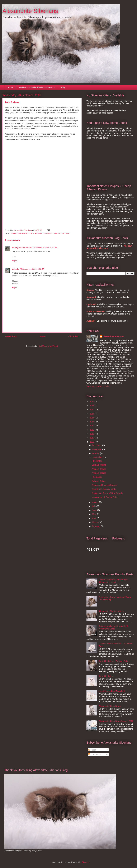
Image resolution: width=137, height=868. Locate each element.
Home (10, 88)
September (97, 457)
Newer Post (11, 337)
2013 (92, 426)
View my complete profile (98, 386)
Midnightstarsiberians (22, 247)
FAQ (63, 88)
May (94, 514)
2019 (92, 402)
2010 (92, 438)
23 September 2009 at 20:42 (32, 269)
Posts (92, 750)
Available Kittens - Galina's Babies (114, 661)
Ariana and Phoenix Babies (104, 485)
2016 (92, 414)
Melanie (15, 269)
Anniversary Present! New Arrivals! (108, 493)
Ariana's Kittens (99, 469)
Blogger (85, 862)
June (95, 510)
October (96, 453)
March (95, 522)
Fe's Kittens (97, 461)
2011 (92, 434)
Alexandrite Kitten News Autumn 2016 (116, 721)
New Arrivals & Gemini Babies (105, 497)
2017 (92, 410)
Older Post (74, 337)
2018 (92, 406)
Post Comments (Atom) (48, 346)
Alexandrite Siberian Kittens (111, 611)
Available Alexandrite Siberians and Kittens (37, 88)
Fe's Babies (97, 477)
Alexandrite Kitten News (110, 706)
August (96, 502)
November (97, 449)
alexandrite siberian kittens (23, 233)
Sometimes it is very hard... (104, 489)
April (94, 518)
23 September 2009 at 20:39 (45, 247)
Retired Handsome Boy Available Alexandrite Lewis (114, 627)
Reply (14, 261)
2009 (92, 442)
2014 (92, 422)
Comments (94, 754)
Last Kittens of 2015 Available (112, 691)
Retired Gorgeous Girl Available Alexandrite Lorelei (113, 581)
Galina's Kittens (99, 465)
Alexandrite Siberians (30, 11)
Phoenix (39, 233)
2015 (92, 418)
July (94, 506)
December (97, 445)
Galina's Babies (99, 481)
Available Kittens (106, 676)
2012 (92, 430)
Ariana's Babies (99, 473)
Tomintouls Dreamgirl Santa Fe (56, 233)
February (96, 526)
